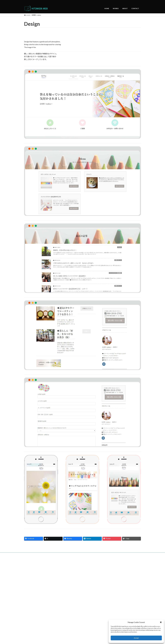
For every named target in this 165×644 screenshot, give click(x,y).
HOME (28, 554)
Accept (136, 638)
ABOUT (45, 554)
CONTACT (54, 554)
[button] (161, 622)
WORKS (36, 554)
